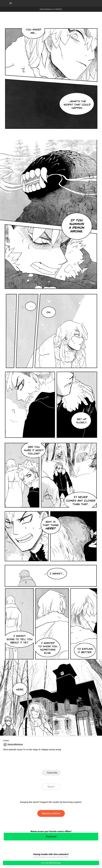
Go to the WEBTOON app (51, 863)
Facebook (41, 763)
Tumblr (62, 763)
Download (51, 837)
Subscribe (52, 773)
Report (51, 787)
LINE (30, 763)
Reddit (72, 763)
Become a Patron (51, 813)
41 (11, 3)
